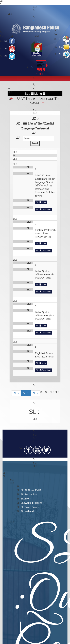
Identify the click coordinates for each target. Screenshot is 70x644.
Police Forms (32, 507)
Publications (31, 494)
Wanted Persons (33, 503)
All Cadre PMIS (33, 490)
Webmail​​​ (29, 511)
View (43, 202)
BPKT (28, 499)
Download (45, 210)
